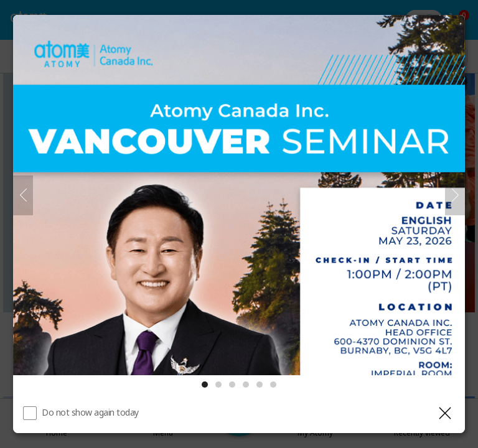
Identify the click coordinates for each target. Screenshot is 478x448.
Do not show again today (90, 412)
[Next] (455, 195)
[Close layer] (445, 413)
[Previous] (23, 195)
